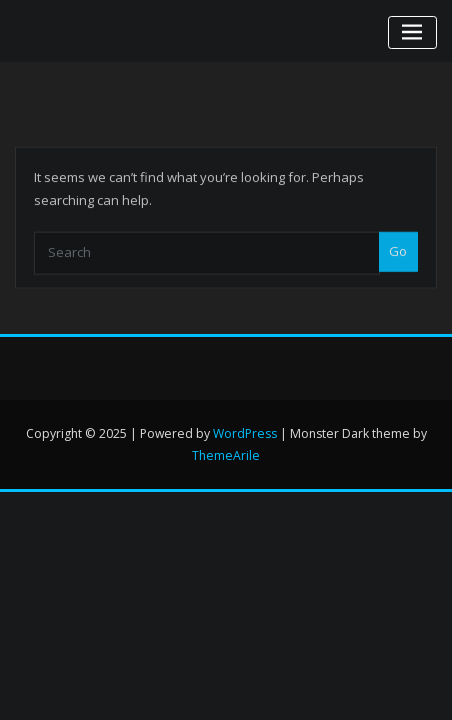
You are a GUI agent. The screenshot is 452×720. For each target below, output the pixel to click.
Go (398, 267)
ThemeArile (226, 455)
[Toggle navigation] (412, 32)
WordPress (245, 433)
